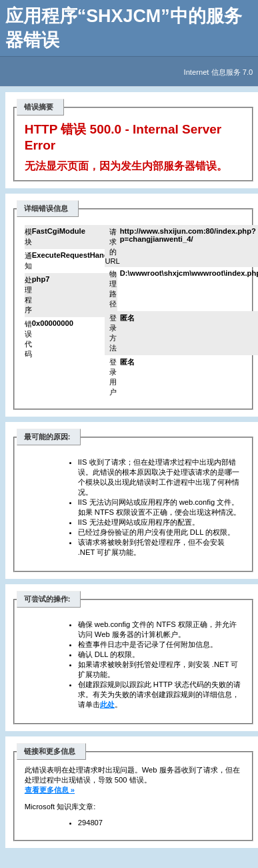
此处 (107, 704)
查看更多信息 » (50, 790)
